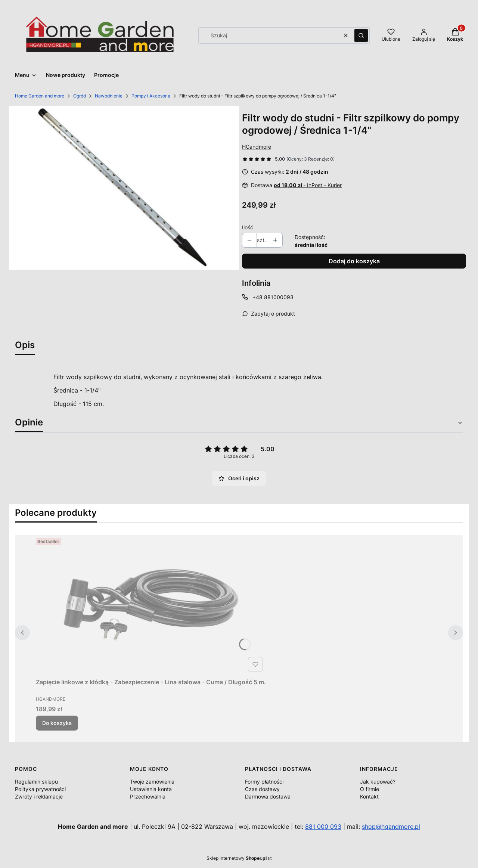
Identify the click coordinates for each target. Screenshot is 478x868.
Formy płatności (264, 782)
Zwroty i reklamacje (39, 796)
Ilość (248, 227)
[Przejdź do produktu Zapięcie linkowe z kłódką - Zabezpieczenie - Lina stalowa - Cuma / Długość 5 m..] (151, 605)
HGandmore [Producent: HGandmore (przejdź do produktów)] (257, 147)
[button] (361, 35)
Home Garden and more (40, 96)
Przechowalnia (148, 796)
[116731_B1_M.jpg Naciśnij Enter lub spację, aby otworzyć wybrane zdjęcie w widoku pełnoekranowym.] (124, 188)
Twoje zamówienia (152, 782)
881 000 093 (323, 827)
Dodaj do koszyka (354, 261)
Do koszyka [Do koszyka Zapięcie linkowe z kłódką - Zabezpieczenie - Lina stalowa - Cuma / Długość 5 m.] (57, 723)
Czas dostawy (262, 789)
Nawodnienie (109, 96)
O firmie (370, 789)
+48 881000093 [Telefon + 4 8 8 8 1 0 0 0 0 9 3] (273, 297)
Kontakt (369, 796)
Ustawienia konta (151, 789)
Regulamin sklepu (36, 782)
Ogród (80, 96)
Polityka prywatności (40, 789)
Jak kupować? (378, 782)
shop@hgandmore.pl (391, 827)
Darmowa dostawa (268, 796)
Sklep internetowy (237, 858)
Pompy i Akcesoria (151, 96)
